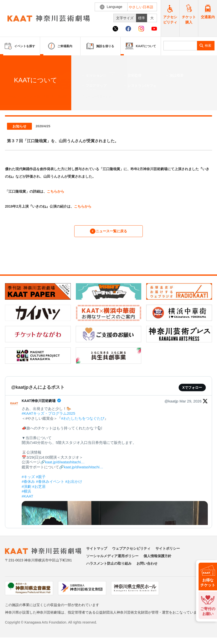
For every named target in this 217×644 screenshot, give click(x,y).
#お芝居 (39, 489)
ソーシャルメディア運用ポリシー (112, 559)
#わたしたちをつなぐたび (83, 421)
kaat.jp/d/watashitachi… (65, 465)
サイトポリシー (168, 551)
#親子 (41, 480)
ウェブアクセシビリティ (131, 551)
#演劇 (26, 489)
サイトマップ (97, 551)
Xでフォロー (192, 390)
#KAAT (27, 499)
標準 (142, 18)
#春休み (28, 485)
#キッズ (28, 480)
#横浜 (26, 494)
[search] (180, 46)
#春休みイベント (50, 485)
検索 (208, 46)
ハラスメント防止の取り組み (109, 566)
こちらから (56, 191)
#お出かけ (74, 485)
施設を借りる (100, 46)
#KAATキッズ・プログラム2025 (48, 417)
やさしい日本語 (141, 7)
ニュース (27, 97)
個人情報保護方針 (157, 559)
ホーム (12, 97)
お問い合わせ (147, 566)
